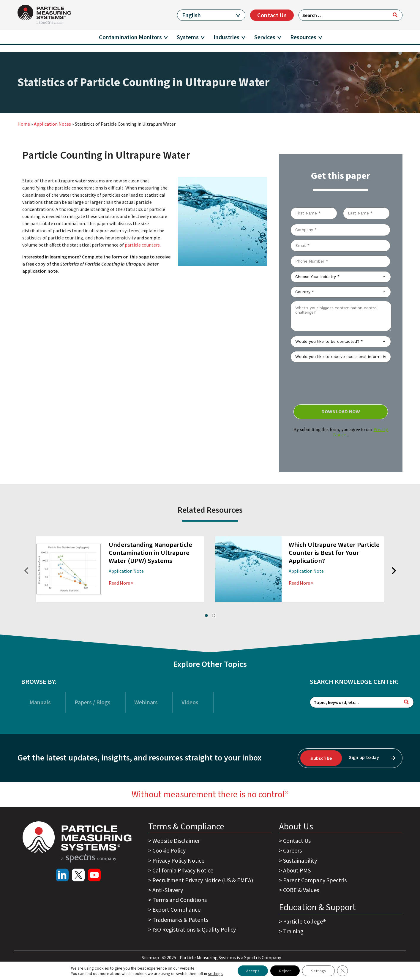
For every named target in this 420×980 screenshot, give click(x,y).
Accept (253, 971)
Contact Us (272, 15)
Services (265, 37)
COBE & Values (301, 890)
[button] (206, 616)
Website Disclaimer (176, 841)
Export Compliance (176, 909)
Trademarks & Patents (180, 920)
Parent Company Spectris (315, 880)
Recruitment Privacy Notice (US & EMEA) (203, 880)
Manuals (40, 702)
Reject (285, 971)
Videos (190, 702)
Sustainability (300, 860)
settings (215, 973)
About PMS (297, 870)
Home (24, 124)
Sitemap (151, 957)
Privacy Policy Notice (178, 860)
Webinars (146, 702)
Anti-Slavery (168, 890)
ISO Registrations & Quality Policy (194, 929)
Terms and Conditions (180, 900)
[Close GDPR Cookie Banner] (343, 971)
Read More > (121, 583)
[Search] (395, 15)
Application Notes (52, 124)
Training (293, 931)
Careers (292, 850)
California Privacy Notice (183, 870)
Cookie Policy (169, 850)
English (191, 15)
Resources (303, 37)
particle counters (142, 245)
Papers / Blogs (93, 702)
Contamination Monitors (130, 37)
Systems (188, 37)
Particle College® (304, 921)
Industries (226, 37)
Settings (319, 971)
